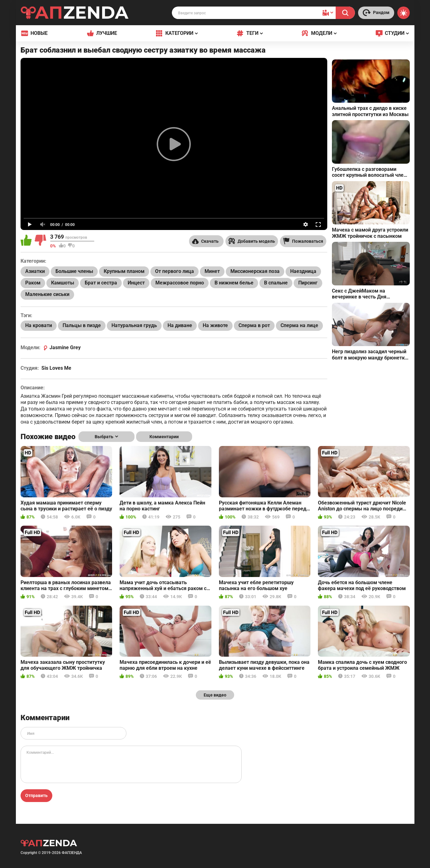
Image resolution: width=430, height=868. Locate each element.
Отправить (36, 795)
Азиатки (35, 271)
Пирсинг (308, 283)
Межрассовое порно (180, 283)
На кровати (39, 325)
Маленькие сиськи (47, 294)
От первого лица (175, 271)
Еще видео (215, 695)
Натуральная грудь (134, 325)
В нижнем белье (234, 283)
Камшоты (63, 283)
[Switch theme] (404, 13)
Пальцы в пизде (82, 325)
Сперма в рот (254, 325)
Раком (33, 283)
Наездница (303, 271)
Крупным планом (124, 271)
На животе (215, 325)
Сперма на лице (299, 325)
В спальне (276, 283)
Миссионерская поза (255, 271)
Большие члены (74, 271)
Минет (212, 271)
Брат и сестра (101, 283)
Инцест (136, 283)
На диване (180, 325)
